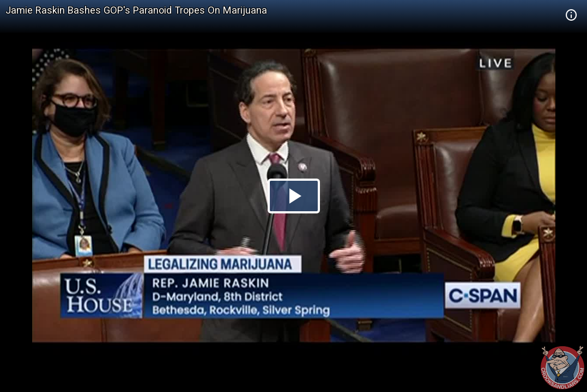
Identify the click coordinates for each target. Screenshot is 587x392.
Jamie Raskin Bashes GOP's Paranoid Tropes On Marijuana (136, 10)
